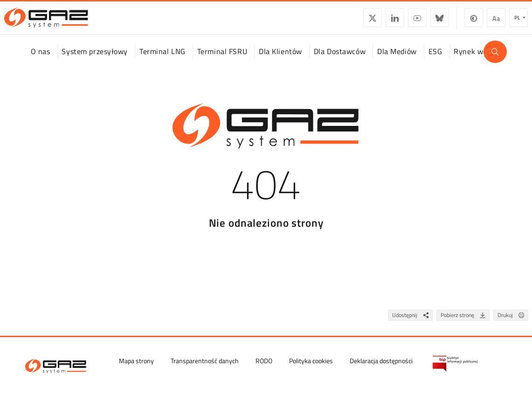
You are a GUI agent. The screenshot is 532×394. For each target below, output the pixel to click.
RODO (264, 361)
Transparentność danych (205, 361)
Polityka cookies (311, 361)
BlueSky (420, 21)
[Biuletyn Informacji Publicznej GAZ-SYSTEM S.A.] (455, 364)
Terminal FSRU (222, 60)
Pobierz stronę (465, 324)
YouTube (397, 21)
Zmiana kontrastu (454, 21)
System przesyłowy (95, 60)
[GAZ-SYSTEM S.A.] (66, 21)
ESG (435, 60)
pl (497, 21)
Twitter (352, 21)
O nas (41, 60)
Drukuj (513, 324)
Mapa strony (136, 361)
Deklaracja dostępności (381, 361)
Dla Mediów (397, 60)
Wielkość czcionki (476, 21)
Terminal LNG (162, 60)
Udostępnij (412, 324)
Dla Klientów (280, 60)
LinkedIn (375, 21)
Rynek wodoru (478, 60)
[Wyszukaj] (495, 61)
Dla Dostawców (340, 60)
